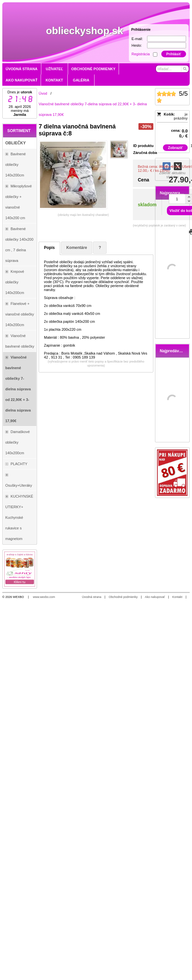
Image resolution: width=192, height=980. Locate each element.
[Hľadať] (185, 69)
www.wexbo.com (44, 597)
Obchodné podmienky (123, 597)
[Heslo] (167, 45)
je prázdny (181, 116)
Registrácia (141, 54)
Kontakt (177, 597)
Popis (49, 248)
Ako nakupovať (155, 597)
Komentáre (77, 248)
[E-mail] (167, 39)
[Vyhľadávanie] (172, 69)
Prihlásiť (174, 54)
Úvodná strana (92, 597)
